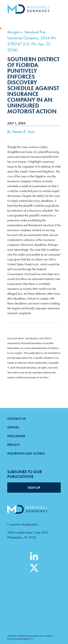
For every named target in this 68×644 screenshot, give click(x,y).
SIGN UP (34, 488)
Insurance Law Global (26, 453)
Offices (13, 427)
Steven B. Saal (23, 131)
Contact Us (17, 419)
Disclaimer (16, 436)
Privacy (14, 445)
